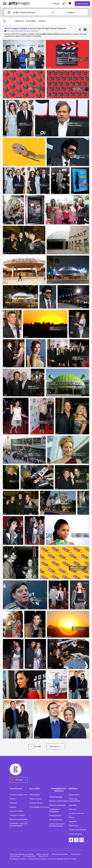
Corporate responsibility (75, 800)
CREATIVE (19, 21)
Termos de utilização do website (22, 854)
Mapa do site (43, 856)
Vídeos (12, 799)
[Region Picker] (19, 780)
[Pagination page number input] (31, 746)
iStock (72, 817)
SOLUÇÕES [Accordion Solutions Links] (35, 788)
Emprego (73, 805)
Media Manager (56, 797)
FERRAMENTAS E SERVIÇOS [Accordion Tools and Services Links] (59, 790)
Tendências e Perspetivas (54, 810)
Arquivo (13, 807)
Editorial (13, 803)
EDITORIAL (31, 21)
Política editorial (43, 854)
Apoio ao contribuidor (19, 819)
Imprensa (73, 809)
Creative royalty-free (18, 795)
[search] (10, 12)
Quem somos (74, 795)
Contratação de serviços (39, 807)
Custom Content (16, 811)
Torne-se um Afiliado (77, 830)
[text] (32, 12)
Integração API (55, 815)
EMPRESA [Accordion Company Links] (73, 788)
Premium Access (36, 803)
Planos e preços (36, 799)
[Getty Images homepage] (19, 4)
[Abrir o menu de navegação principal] (5, 4)
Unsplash (73, 821)
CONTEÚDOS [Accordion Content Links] (16, 788)
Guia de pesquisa (56, 819)
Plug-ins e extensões (57, 805)
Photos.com (74, 826)
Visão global (34, 795)
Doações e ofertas (76, 813)
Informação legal (29, 856)
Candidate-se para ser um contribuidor (19, 824)
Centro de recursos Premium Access (57, 825)
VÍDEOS (42, 21)
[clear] (54, 12)
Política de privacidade (60, 854)
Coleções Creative (17, 815)
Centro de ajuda (75, 834)
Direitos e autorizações (59, 801)
